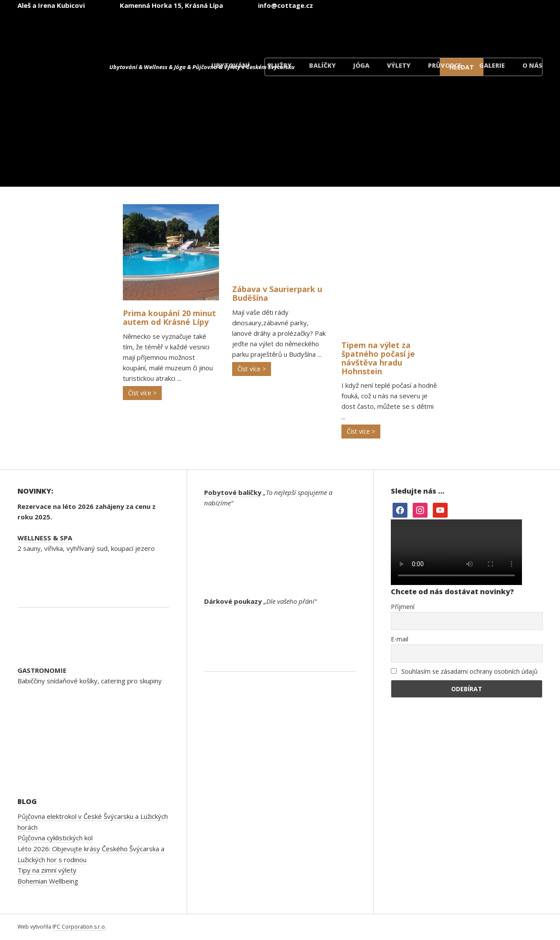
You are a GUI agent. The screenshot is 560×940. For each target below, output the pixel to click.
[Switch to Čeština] (303, 30)
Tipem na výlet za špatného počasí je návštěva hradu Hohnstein (378, 358)
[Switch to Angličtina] (355, 30)
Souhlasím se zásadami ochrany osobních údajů (464, 671)
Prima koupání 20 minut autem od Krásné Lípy (169, 317)
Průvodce (445, 65)
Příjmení (403, 607)
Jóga (361, 65)
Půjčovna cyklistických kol (55, 838)
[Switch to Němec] (408, 30)
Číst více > (142, 393)
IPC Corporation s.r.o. (79, 927)
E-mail (400, 639)
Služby (279, 65)
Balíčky (322, 65)
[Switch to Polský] (460, 30)
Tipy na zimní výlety (47, 870)
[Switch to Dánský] (513, 30)
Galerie (492, 65)
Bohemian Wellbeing (48, 881)
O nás (532, 65)
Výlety (399, 65)
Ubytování (230, 65)
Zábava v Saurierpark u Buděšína (277, 293)
